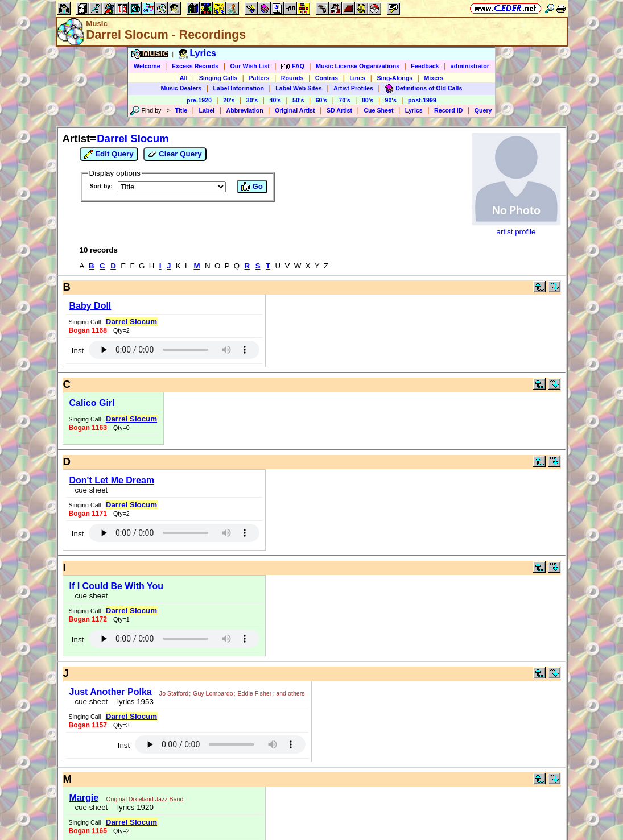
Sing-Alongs (395, 78)
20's (229, 100)
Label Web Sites (299, 88)
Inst (78, 351)
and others (290, 693)
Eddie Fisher (255, 693)
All (184, 78)
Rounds (292, 78)
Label (207, 110)
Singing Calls (218, 78)
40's (275, 100)
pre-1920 (199, 100)
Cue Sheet (378, 110)
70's (344, 100)
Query (483, 110)
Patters (259, 78)
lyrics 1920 (133, 807)
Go (252, 187)
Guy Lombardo (213, 693)
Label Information (239, 88)
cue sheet (92, 490)
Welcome (147, 66)
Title (181, 110)
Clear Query (175, 154)
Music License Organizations (358, 66)
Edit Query (109, 154)
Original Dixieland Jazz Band (145, 799)
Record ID (448, 110)
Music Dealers (181, 88)
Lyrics (414, 110)
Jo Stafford (174, 693)
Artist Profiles (353, 88)
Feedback (425, 66)
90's (391, 100)
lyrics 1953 (133, 702)
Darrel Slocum (133, 138)
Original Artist (295, 110)
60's (321, 100)
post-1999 (422, 100)
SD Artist (339, 110)
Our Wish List (250, 66)
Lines (357, 78)
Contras (327, 78)
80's (368, 100)
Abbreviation (245, 110)
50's (298, 100)
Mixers (434, 78)
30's (252, 100)
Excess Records (195, 66)
